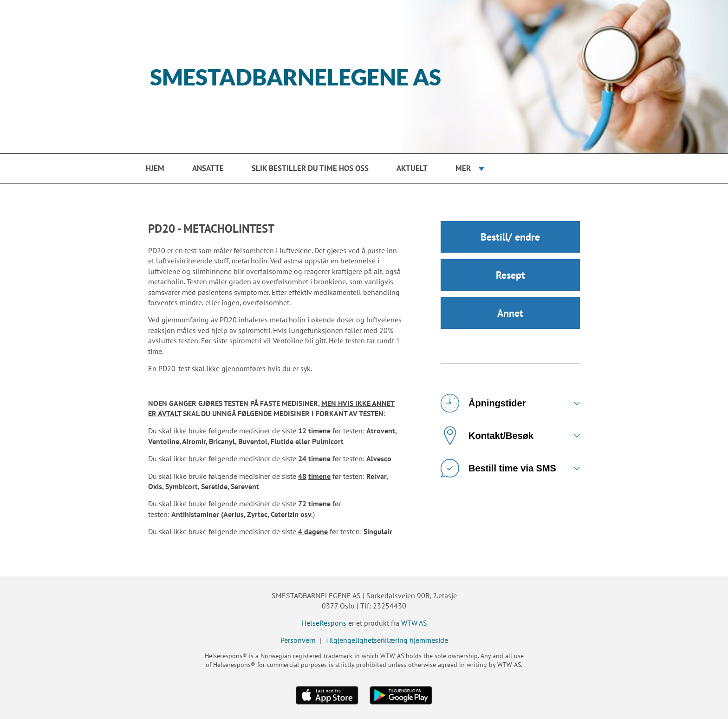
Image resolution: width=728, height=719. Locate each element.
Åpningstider (483, 403)
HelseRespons (324, 623)
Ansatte (208, 168)
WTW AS (414, 623)
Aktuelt (412, 168)
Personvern (298, 640)
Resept (510, 275)
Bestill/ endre (510, 237)
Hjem (155, 168)
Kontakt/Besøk (487, 436)
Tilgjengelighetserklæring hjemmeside (387, 640)
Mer (463, 168)
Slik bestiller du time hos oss (310, 168)
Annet (510, 313)
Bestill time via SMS (498, 468)
